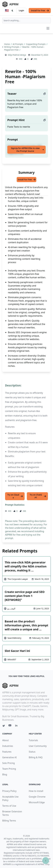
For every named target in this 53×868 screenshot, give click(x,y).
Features (7, 752)
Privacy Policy (9, 791)
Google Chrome (37, 797)
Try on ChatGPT (38, 496)
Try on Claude (15, 496)
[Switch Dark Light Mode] (13, 11)
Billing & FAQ (36, 757)
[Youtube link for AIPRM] (10, 726)
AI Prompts (18, 44)
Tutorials (33, 740)
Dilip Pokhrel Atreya (17, 55)
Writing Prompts (12, 47)
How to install (36, 791)
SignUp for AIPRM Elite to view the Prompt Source (27, 150)
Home (7, 44)
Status (32, 752)
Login (21, 10)
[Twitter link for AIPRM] (4, 726)
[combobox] (26, 21)
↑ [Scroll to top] (46, 861)
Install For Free (40, 11)
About (5, 740)
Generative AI (9, 757)
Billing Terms (9, 821)
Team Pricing (9, 769)
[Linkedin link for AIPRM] (17, 726)
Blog (5, 774)
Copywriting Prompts (36, 44)
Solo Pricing (8, 763)
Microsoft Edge (37, 802)
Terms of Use (9, 806)
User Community (38, 746)
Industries (8, 746)
